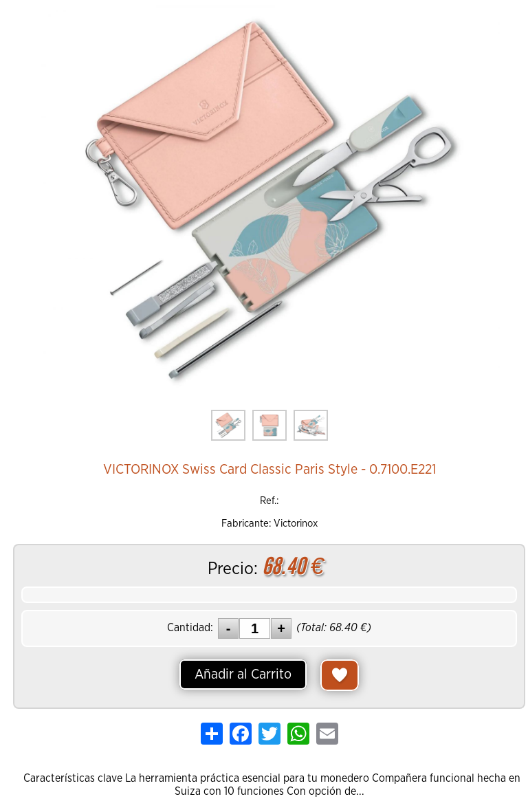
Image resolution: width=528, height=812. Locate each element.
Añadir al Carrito (243, 674)
